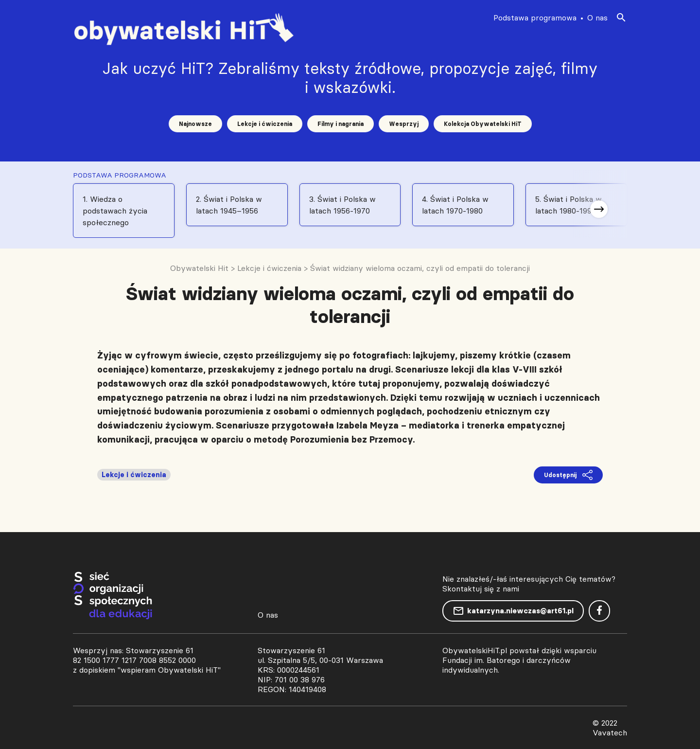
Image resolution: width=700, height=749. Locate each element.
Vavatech (610, 732)
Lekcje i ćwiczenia (265, 124)
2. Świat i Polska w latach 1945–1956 (229, 205)
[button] (599, 209)
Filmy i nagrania (341, 124)
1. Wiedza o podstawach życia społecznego (115, 211)
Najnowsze (195, 124)
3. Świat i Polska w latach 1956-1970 (342, 205)
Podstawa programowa (535, 18)
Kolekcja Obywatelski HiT (483, 124)
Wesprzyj (404, 124)
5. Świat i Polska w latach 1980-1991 (569, 205)
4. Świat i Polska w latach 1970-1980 (455, 205)
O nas (597, 18)
